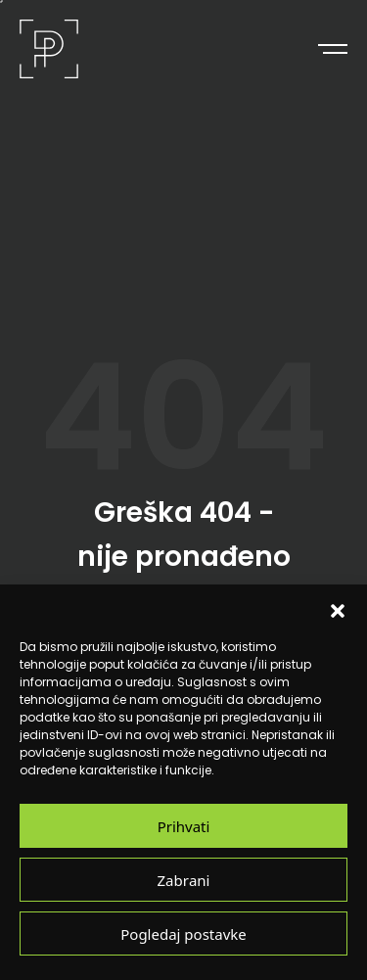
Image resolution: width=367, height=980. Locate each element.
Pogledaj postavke (183, 933)
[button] (338, 609)
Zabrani (184, 880)
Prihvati (184, 826)
